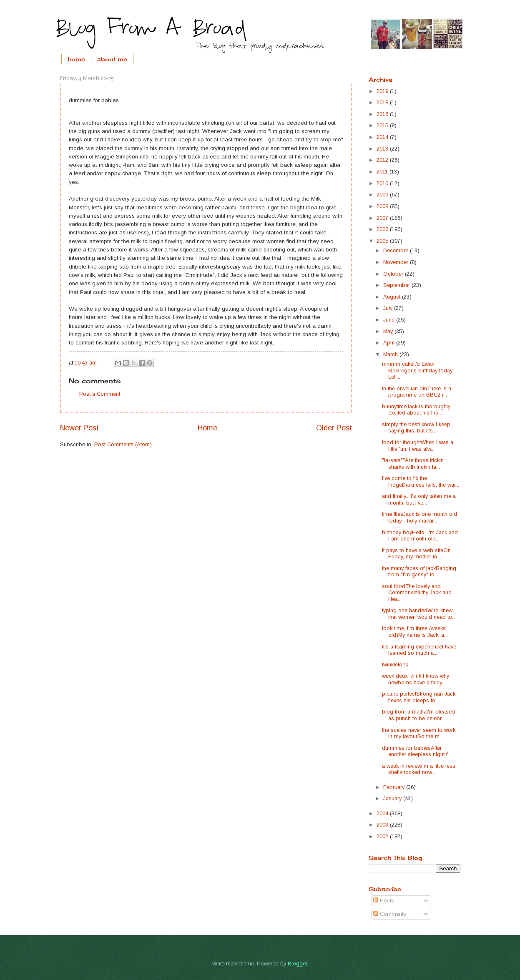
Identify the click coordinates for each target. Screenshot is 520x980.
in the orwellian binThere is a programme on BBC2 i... (417, 392)
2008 (383, 206)
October (394, 274)
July (389, 308)
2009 (383, 195)
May (389, 331)
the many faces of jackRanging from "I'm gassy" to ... (419, 571)
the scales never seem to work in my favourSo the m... (419, 733)
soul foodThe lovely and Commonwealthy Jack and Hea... (417, 593)
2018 (383, 102)
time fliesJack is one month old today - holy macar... (420, 517)
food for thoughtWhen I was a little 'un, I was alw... (418, 445)
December (397, 250)
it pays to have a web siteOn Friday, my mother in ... (416, 553)
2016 (383, 114)
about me (112, 59)
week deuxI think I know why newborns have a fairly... (416, 679)
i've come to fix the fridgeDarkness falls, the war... (421, 481)
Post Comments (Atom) (123, 444)
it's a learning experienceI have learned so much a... (419, 650)
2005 (383, 241)
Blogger (297, 964)
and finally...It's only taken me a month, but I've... (419, 499)
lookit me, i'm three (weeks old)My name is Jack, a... (415, 631)
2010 (383, 183)
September (397, 285)
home (76, 59)
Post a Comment (100, 394)
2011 (383, 172)
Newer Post (79, 428)
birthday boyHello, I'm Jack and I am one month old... (420, 535)
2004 (383, 813)
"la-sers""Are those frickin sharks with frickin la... (413, 463)
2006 (383, 229)
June (390, 320)
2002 (383, 836)
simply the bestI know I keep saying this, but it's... (416, 427)
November (397, 262)
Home (207, 428)
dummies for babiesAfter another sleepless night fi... (417, 751)
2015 (383, 125)
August (393, 297)
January (393, 798)
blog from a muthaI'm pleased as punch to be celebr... (418, 715)
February (395, 787)
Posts (384, 901)
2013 (383, 149)
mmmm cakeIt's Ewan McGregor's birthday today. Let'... (418, 370)
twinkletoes (395, 665)
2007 (383, 218)
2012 (383, 160)
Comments (390, 914)
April (390, 343)
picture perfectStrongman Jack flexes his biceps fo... (419, 697)
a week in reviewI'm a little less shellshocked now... (419, 769)
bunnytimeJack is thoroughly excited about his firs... (416, 410)
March (391, 354)
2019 (383, 91)
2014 (383, 137)
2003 (383, 825)
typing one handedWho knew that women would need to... (419, 613)
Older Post (334, 428)
